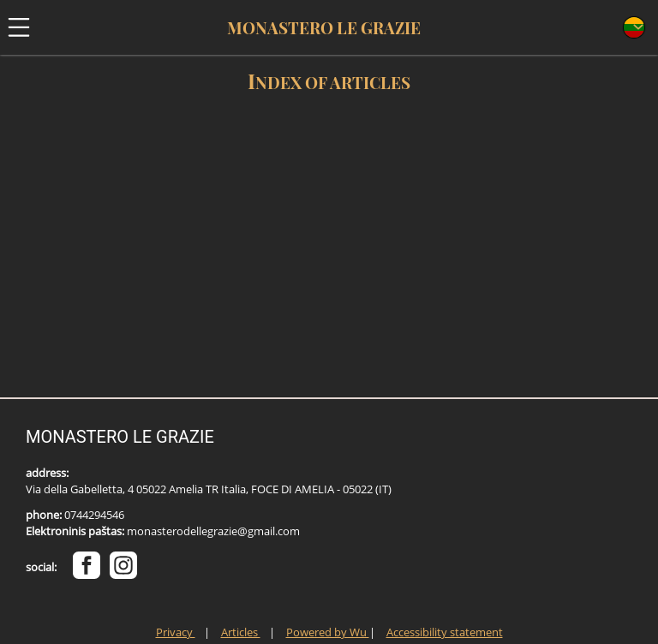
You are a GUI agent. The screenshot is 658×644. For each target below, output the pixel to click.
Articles (241, 632)
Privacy (176, 632)
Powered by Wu (328, 632)
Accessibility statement (445, 632)
